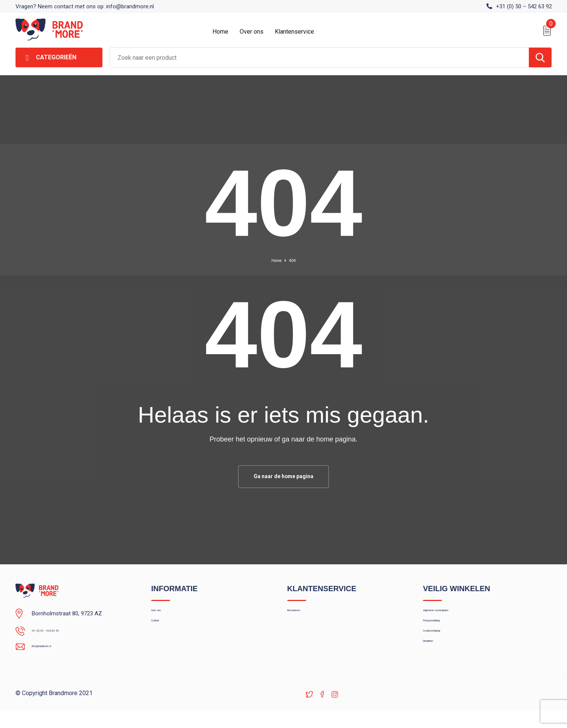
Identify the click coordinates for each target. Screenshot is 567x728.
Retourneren (303, 616)
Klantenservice (294, 32)
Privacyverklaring (444, 632)
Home (220, 32)
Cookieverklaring (443, 648)
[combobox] (319, 57)
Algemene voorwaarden (452, 616)
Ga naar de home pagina (283, 478)
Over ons (252, 32)
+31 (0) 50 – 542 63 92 (524, 6)
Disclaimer (436, 664)
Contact (161, 632)
